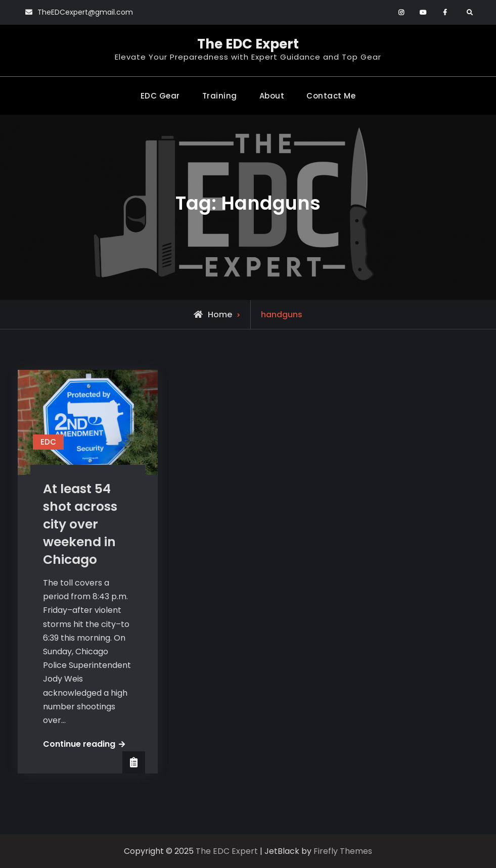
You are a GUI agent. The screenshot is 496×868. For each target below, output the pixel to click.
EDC (48, 442)
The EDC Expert (248, 44)
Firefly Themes (343, 851)
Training (220, 96)
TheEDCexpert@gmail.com (85, 12)
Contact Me (331, 96)
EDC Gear (160, 96)
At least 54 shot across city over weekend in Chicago (80, 524)
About (272, 96)
